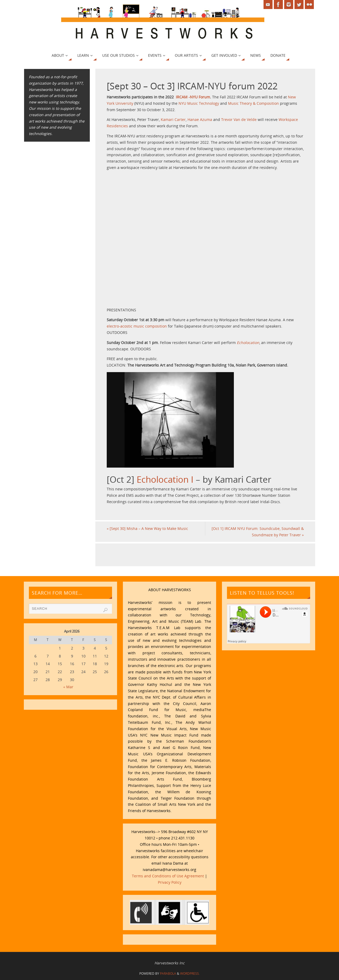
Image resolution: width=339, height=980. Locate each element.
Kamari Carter (173, 119)
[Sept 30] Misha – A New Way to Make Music (147, 528)
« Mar (68, 687)
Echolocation (248, 343)
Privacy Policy (170, 882)
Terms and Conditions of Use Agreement (168, 876)
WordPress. (190, 974)
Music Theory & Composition (253, 103)
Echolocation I (165, 479)
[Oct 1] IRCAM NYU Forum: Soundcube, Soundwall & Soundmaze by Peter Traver (258, 532)
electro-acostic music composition (137, 326)
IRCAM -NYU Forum (193, 97)
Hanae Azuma (200, 119)
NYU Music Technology (199, 103)
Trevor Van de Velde (239, 119)
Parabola (168, 974)
